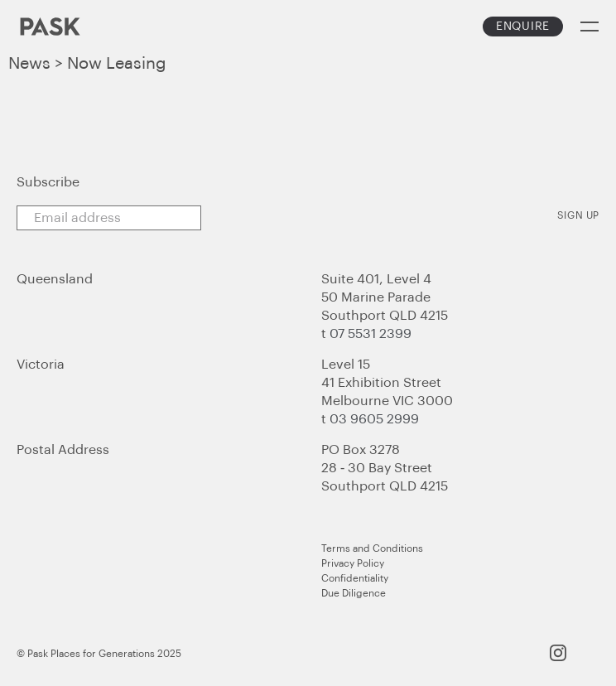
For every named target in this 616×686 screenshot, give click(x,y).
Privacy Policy (353, 563)
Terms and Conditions (372, 548)
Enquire (523, 27)
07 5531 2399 (371, 334)
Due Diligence (354, 593)
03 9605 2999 (374, 419)
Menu (590, 27)
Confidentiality (355, 578)
